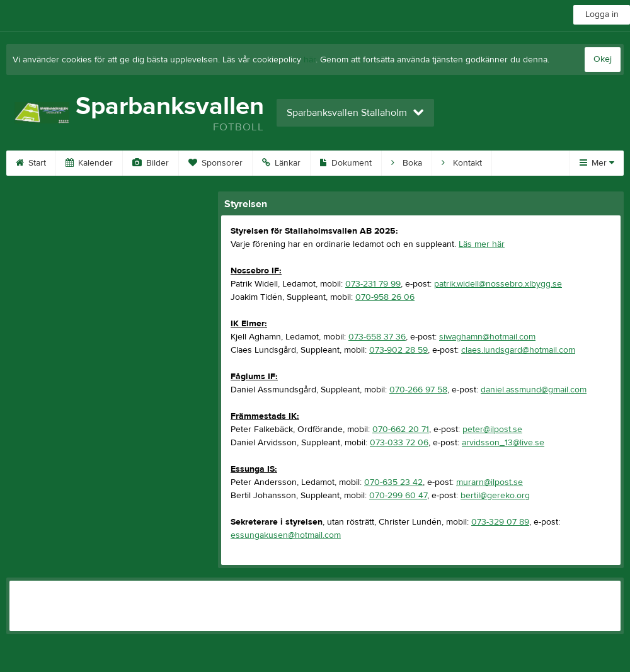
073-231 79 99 (373, 284)
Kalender (89, 163)
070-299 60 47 (398, 496)
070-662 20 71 (401, 430)
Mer (597, 163)
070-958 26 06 (385, 297)
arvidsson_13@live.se (503, 443)
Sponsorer (215, 163)
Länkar (281, 163)
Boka (407, 163)
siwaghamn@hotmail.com (487, 337)
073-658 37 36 (377, 337)
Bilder (151, 163)
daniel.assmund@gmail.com (534, 390)
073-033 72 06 (399, 443)
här (310, 60)
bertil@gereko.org (495, 496)
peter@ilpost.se (492, 430)
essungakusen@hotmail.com (286, 535)
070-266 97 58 (418, 390)
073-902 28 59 (398, 350)
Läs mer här (482, 244)
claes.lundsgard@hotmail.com (518, 350)
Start (31, 163)
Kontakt (462, 163)
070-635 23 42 (393, 482)
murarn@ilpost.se (490, 482)
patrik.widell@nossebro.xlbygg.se (498, 284)
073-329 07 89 (500, 522)
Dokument (346, 163)
